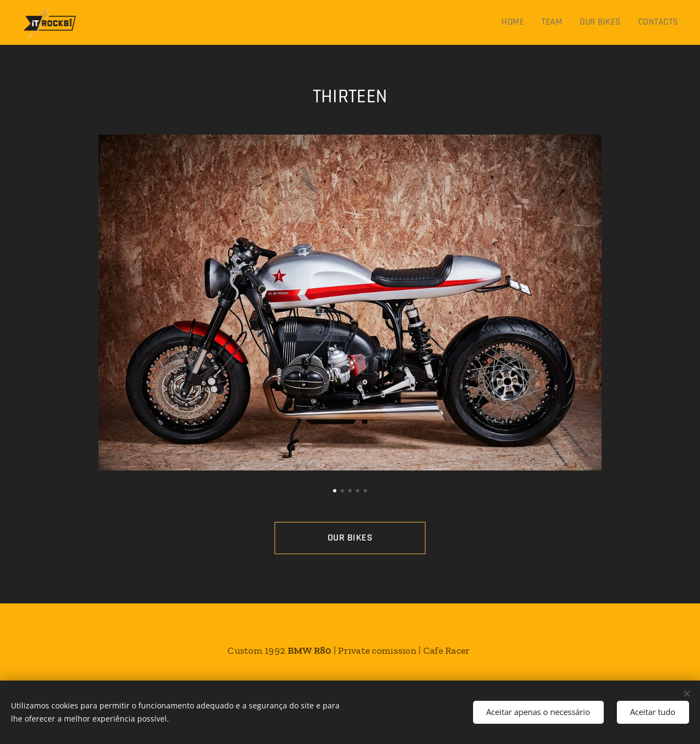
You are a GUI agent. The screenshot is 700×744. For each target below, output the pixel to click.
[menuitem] (518, 22)
